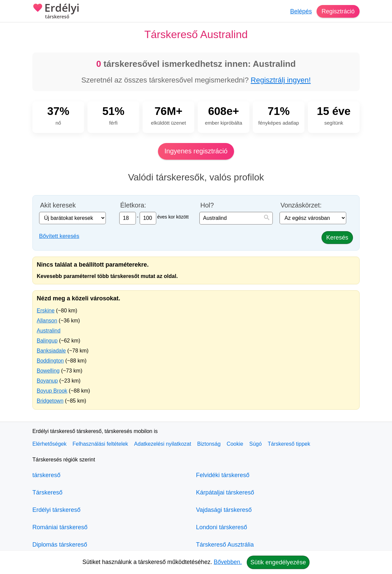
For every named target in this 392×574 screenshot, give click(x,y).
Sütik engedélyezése (278, 562)
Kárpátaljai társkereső (225, 492)
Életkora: (133, 205)
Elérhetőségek (49, 444)
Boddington (50, 361)
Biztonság (209, 444)
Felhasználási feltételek (100, 444)
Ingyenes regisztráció (196, 151)
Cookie (235, 444)
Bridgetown (50, 401)
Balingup (47, 341)
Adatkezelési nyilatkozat (163, 444)
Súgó (255, 444)
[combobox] (236, 218)
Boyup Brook (52, 391)
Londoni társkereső (222, 527)
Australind (49, 331)
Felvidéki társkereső (223, 475)
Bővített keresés (59, 236)
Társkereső (47, 492)
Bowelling (48, 371)
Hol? (207, 205)
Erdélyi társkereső (56, 510)
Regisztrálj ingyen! (281, 80)
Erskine (46, 311)
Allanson (47, 321)
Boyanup (47, 381)
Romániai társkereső (60, 527)
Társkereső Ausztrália (225, 545)
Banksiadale (51, 351)
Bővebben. (228, 562)
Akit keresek (58, 205)
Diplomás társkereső (60, 545)
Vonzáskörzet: (301, 205)
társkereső (46, 475)
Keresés (337, 238)
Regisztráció (338, 11)
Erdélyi (56, 12)
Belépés (301, 11)
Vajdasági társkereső (224, 510)
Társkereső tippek (289, 444)
